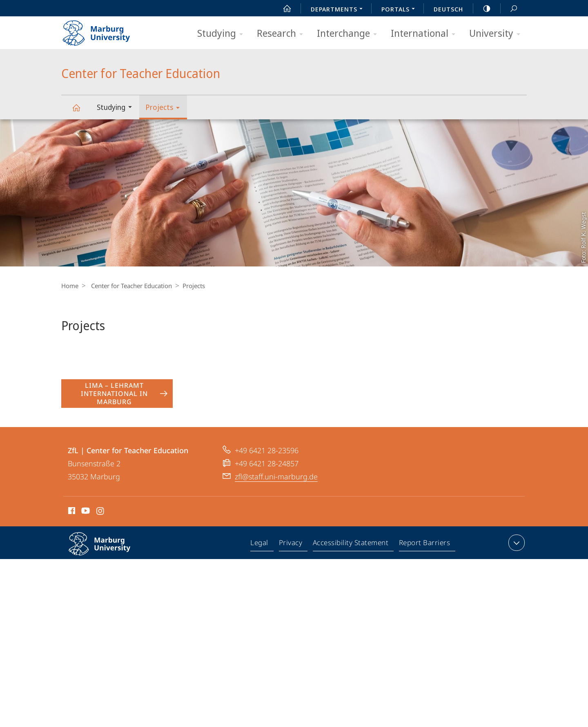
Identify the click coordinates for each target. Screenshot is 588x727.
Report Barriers (424, 544)
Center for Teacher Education (81, 111)
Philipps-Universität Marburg (108, 550)
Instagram (101, 512)
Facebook (71, 512)
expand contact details (516, 543)
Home (70, 286)
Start (283, 9)
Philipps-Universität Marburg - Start (105, 30)
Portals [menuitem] (400, 10)
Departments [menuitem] (339, 10)
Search (509, 9)
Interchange (350, 34)
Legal (261, 544)
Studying (223, 34)
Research (283, 34)
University (497, 34)
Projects (165, 108)
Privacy (292, 544)
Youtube (85, 512)
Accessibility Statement (351, 544)
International (426, 34)
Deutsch (448, 9)
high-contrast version (482, 9)
